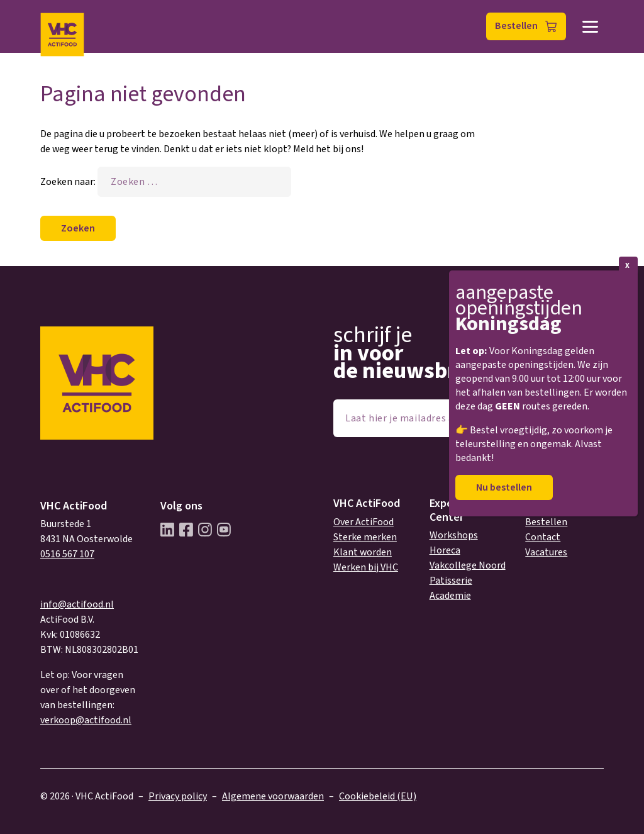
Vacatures (546, 552)
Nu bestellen (504, 487)
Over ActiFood (364, 522)
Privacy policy (178, 796)
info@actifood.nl (77, 604)
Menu (590, 27)
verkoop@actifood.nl (86, 720)
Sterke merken (365, 537)
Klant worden (363, 552)
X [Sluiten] (627, 266)
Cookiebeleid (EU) (378, 796)
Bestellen (516, 26)
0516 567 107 (67, 554)
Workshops (454, 535)
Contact (543, 537)
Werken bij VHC (366, 567)
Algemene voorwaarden (273, 796)
